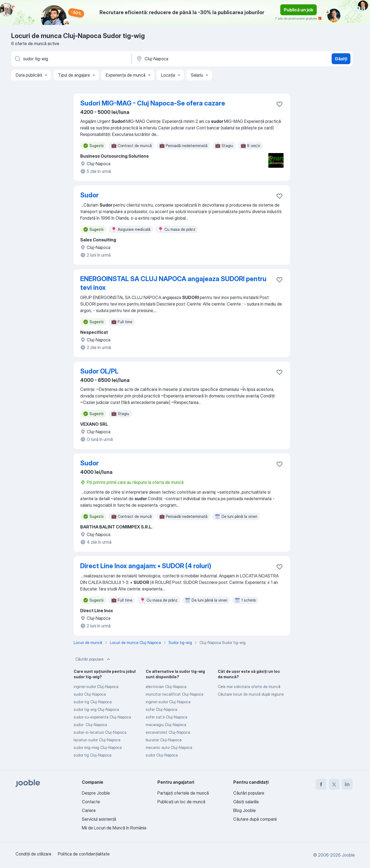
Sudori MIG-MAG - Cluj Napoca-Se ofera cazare (153, 103)
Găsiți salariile (246, 802)
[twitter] (334, 784)
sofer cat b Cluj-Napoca (167, 717)
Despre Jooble (96, 793)
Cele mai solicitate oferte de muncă (249, 687)
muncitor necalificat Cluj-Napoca (175, 694)
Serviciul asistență (99, 819)
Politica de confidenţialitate (84, 854)
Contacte (91, 802)
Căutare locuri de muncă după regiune (251, 694)
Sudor (89, 195)
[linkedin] (347, 784)
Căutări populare (93, 659)
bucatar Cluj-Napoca (164, 740)
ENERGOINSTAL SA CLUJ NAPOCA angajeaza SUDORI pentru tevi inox (173, 283)
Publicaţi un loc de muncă (181, 802)
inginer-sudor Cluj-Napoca (96, 687)
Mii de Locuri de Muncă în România (114, 828)
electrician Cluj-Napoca (166, 687)
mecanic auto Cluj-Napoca (169, 747)
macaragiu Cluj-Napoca (166, 725)
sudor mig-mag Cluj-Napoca (98, 747)
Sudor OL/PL (99, 371)
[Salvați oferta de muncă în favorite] (279, 104)
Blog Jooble (245, 810)
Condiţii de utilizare (33, 854)
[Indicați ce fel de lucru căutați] (71, 59)
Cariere (89, 810)
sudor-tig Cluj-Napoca (93, 702)
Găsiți (341, 59)
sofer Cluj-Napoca (161, 709)
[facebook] (321, 784)
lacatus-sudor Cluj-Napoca (97, 740)
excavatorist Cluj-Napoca (168, 732)
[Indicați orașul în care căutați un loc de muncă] (192, 59)
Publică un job (299, 10)
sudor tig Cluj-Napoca (93, 755)
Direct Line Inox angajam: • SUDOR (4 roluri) (146, 566)
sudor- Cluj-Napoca (90, 725)
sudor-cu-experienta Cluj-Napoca (102, 717)
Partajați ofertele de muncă (183, 793)
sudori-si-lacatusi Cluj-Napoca (100, 732)
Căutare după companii (255, 819)
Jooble (348, 855)
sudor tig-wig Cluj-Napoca (96, 709)
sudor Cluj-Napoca (90, 694)
